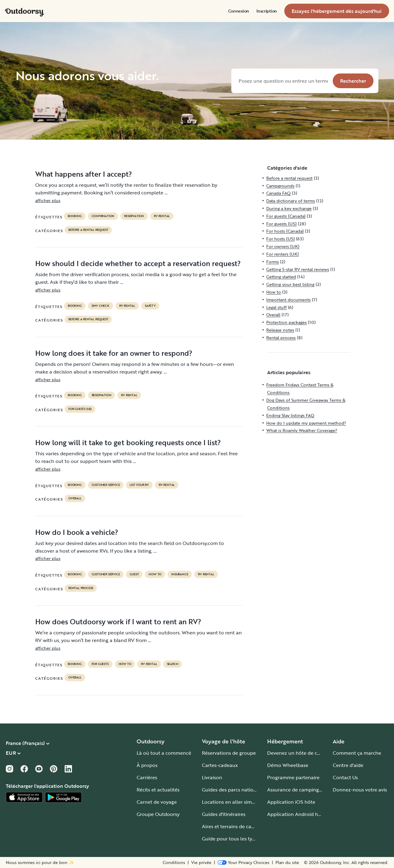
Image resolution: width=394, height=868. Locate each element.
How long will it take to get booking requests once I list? (128, 442)
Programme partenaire (293, 777)
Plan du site (287, 862)
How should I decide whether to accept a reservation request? (138, 263)
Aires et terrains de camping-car (238, 826)
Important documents (288, 300)
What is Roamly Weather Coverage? (302, 430)
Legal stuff (277, 307)
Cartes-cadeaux (220, 765)
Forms (273, 262)
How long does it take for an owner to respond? (114, 353)
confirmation (103, 216)
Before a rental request (88, 230)
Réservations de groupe (229, 753)
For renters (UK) (282, 254)
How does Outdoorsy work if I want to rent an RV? (118, 622)
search (173, 664)
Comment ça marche (357, 753)
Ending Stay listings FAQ (290, 415)
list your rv (139, 485)
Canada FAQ (278, 193)
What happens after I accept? (84, 174)
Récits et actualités (158, 790)
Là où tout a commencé (164, 753)
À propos (147, 765)
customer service (106, 485)
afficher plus (48, 200)
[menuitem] (239, 11)
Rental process (81, 588)
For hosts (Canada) (285, 231)
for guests (100, 664)
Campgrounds (280, 186)
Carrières (147, 777)
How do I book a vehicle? (77, 532)
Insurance (180, 574)
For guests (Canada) (286, 216)
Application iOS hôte (291, 802)
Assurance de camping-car (297, 790)
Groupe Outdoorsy (158, 814)
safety (150, 306)
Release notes (280, 330)
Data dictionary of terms (291, 201)
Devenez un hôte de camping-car (305, 753)
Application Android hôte (296, 814)
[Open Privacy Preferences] (243, 862)
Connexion (239, 11)
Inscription (267, 11)
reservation (134, 216)
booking (75, 216)
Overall (75, 498)
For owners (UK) (283, 246)
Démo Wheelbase (288, 765)
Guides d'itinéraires (224, 814)
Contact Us (345, 777)
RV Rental (162, 216)
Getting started (281, 277)
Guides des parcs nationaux (233, 790)
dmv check (100, 306)
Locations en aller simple (231, 802)
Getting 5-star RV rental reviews (298, 269)
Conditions (174, 862)
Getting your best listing (290, 284)
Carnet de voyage (157, 802)
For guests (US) (80, 409)
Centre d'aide (348, 765)
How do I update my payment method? (306, 423)
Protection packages (286, 322)
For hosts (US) (280, 239)
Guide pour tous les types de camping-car (250, 839)
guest (134, 574)
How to (155, 574)
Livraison (212, 777)
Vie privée (201, 862)
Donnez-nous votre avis (360, 790)
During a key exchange (289, 208)
